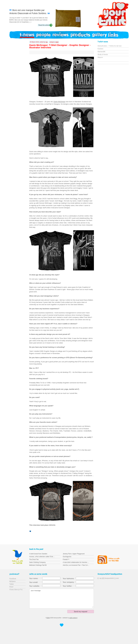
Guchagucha (67, 557)
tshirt (57, 42)
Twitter (12, 584)
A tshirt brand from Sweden (38, 554)
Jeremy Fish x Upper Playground (74, 554)
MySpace (13, 581)
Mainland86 (101, 52)
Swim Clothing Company (37, 562)
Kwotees (100, 49)
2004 (48, 618)
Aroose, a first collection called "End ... (42, 557)
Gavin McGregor (59, 102)
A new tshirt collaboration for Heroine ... (76, 562)
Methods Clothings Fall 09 (38, 565)
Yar (47, 42)
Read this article (44, 25)
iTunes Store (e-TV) (16, 590)
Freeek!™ (66, 559)
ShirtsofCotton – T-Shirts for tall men (110, 46)
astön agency (73, 618)
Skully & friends (103, 55)
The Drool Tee (34, 559)
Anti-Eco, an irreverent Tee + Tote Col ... (76, 565)
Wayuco (100, 57)
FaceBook (13, 579)
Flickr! (11, 587)
